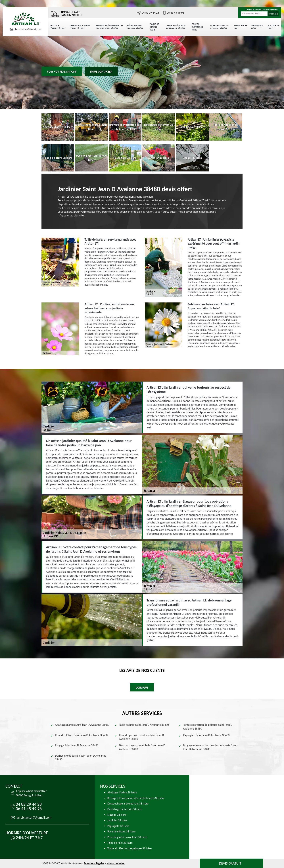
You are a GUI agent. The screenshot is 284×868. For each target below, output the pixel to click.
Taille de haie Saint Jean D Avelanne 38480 (144, 725)
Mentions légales (94, 863)
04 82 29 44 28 (148, 13)
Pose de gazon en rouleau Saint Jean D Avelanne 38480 (141, 737)
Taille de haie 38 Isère (155, 27)
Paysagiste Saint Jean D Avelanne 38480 (206, 735)
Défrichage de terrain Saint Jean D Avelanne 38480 (81, 758)
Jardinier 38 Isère (257, 27)
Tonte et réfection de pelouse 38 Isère (176, 27)
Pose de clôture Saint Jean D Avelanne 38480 (81, 735)
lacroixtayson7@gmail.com (25, 29)
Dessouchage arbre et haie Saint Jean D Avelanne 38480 (142, 747)
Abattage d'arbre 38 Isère (58, 27)
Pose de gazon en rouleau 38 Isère (219, 27)
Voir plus (142, 688)
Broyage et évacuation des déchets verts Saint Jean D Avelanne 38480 (210, 747)
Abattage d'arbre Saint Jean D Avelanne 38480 (82, 725)
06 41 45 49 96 (173, 13)
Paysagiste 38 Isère (240, 27)
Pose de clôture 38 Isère (197, 27)
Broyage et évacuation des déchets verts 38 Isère (110, 27)
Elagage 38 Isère (273, 27)
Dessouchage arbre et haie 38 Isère (80, 27)
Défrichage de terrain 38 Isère (135, 27)
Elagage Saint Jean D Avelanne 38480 (77, 745)
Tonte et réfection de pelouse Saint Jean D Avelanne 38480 (208, 727)
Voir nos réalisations (62, 72)
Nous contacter (101, 72)
